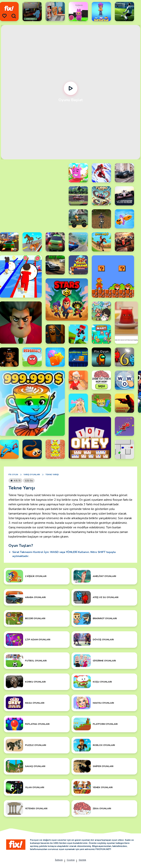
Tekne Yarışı (52, 475)
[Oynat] (70, 88)
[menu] (4, 16)
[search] (14, 16)
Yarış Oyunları (32, 475)
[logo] (9, 9)
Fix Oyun (13, 475)
